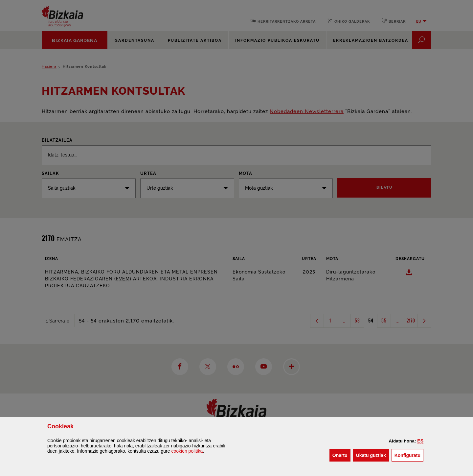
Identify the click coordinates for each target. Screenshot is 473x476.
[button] (420, 441)
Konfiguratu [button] (409, 455)
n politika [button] (187, 451)
